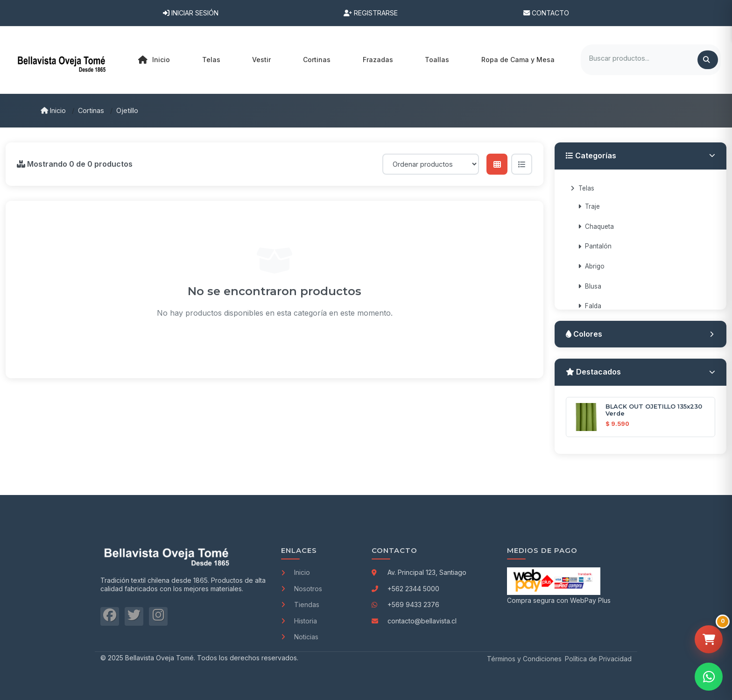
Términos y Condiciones (524, 659)
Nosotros (302, 589)
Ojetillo (127, 110)
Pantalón (595, 246)
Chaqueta (596, 226)
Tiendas (300, 605)
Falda (590, 306)
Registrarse (371, 13)
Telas (582, 188)
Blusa (590, 286)
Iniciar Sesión (191, 13)
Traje (589, 206)
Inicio (154, 60)
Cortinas (91, 110)
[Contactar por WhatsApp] (709, 677)
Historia (299, 621)
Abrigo (591, 266)
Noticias (300, 637)
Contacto (546, 13)
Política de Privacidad (598, 659)
